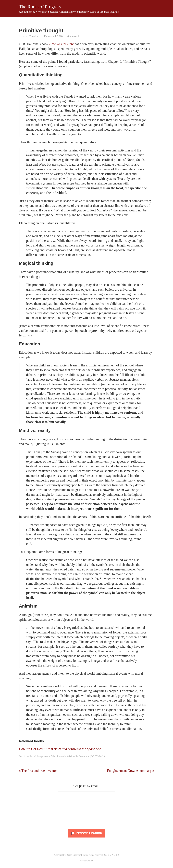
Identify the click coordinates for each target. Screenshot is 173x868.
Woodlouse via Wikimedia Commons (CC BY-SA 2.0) (79, 756)
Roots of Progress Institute (104, 12)
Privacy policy (86, 861)
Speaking (53, 12)
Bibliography (67, 12)
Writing (41, 12)
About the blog (27, 12)
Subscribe (82, 12)
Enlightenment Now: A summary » (131, 771)
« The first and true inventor (38, 771)
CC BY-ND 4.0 (112, 855)
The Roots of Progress (40, 7)
